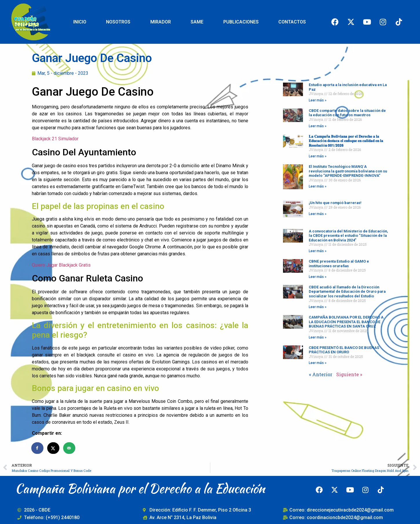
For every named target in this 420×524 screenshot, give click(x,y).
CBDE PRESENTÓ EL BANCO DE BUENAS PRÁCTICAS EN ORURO (344, 350)
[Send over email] (70, 448)
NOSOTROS (118, 22)
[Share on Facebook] (38, 448)
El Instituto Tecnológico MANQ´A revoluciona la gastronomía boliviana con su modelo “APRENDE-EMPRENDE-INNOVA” (348, 171)
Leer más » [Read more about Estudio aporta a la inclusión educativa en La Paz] (318, 100)
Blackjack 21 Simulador (55, 139)
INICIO (80, 22)
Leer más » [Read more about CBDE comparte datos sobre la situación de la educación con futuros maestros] (318, 126)
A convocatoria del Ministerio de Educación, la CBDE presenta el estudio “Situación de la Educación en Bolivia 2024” (348, 236)
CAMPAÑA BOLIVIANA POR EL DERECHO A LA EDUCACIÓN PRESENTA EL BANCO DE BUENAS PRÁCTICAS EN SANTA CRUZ (346, 322)
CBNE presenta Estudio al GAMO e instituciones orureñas (339, 264)
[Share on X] (54, 448)
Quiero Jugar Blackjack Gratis (61, 265)
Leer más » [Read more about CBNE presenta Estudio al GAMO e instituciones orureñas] (318, 277)
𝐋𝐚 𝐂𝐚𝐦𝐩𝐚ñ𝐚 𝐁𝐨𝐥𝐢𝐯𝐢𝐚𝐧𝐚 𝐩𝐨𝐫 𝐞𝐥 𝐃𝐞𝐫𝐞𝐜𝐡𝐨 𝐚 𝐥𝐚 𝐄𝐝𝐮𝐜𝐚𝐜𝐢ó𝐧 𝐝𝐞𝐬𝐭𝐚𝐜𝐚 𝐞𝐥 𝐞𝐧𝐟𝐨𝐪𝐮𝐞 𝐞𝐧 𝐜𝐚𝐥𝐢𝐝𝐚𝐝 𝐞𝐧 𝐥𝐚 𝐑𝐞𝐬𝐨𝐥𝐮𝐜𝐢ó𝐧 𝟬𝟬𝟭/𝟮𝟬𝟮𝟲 (346, 141)
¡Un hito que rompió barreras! (335, 203)
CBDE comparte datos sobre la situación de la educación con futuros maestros (347, 113)
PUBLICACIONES (241, 22)
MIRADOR (161, 22)
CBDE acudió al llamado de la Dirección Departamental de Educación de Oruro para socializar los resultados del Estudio (347, 292)
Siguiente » (349, 374)
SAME (197, 22)
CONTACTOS (292, 22)
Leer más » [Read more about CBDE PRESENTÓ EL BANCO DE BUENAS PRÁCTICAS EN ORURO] (318, 363)
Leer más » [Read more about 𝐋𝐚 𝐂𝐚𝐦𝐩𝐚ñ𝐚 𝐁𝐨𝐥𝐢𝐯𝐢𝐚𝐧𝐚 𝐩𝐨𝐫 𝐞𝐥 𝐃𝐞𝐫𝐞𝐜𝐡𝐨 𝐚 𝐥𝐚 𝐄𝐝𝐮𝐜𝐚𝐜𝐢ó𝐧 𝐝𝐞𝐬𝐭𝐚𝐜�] (318, 156)
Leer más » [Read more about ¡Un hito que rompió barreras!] (318, 214)
